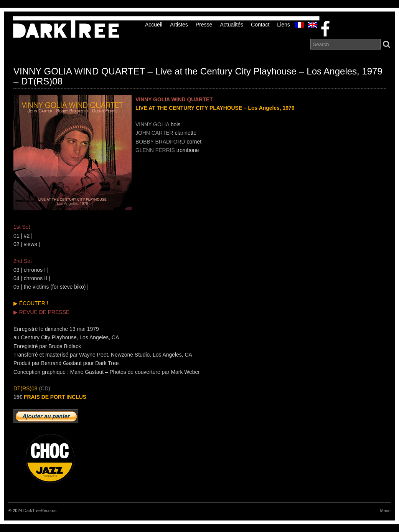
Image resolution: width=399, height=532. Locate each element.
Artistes (179, 25)
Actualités (232, 25)
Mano (385, 511)
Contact (260, 25)
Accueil (154, 25)
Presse (204, 25)
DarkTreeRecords (40, 511)
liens (283, 25)
